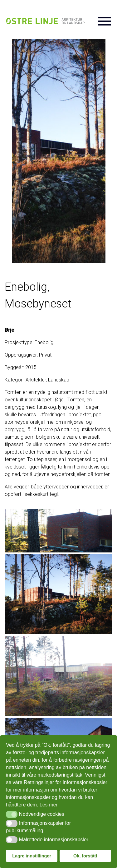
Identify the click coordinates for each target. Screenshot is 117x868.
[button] (12, 814)
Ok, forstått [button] (85, 856)
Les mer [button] (49, 805)
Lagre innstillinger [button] (32, 856)
